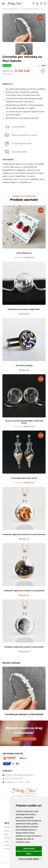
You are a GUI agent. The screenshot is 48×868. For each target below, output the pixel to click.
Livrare (8, 849)
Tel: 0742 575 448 (12, 779)
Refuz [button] (29, 854)
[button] (37, 4)
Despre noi (9, 827)
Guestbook (9, 845)
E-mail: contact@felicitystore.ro (19, 775)
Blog (6, 834)
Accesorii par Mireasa (11, 9)
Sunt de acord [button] (29, 848)
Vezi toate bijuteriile (24, 739)
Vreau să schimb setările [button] (29, 859)
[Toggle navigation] (4, 3)
